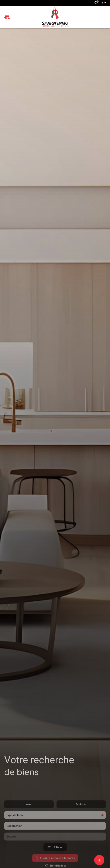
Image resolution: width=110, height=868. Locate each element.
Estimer (81, 814)
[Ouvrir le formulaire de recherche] (55, 857)
